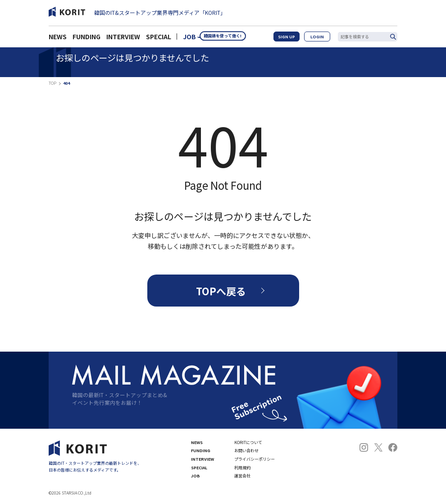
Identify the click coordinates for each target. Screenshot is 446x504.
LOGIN (321, 39)
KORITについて (248, 442)
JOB (189, 39)
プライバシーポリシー (255, 459)
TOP (52, 83)
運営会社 (242, 476)
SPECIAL (159, 39)
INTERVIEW (123, 39)
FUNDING (86, 39)
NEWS (58, 39)
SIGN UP (296, 39)
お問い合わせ (246, 451)
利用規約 (242, 468)
